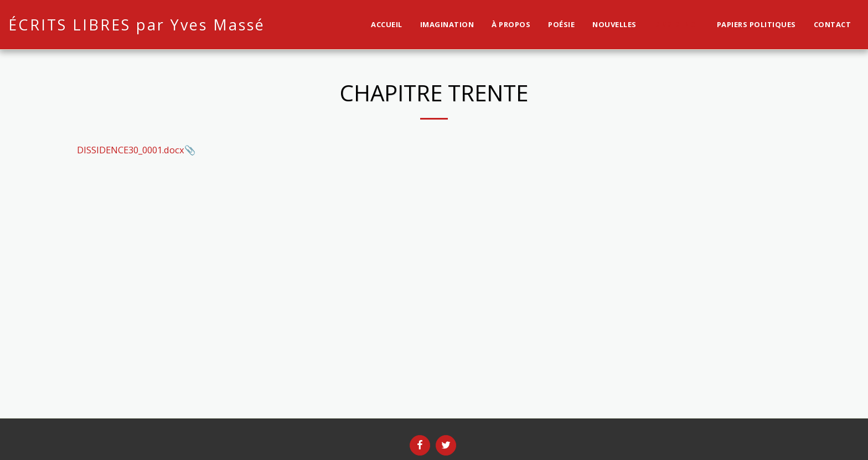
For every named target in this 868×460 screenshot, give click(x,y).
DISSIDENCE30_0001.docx (131, 150)
